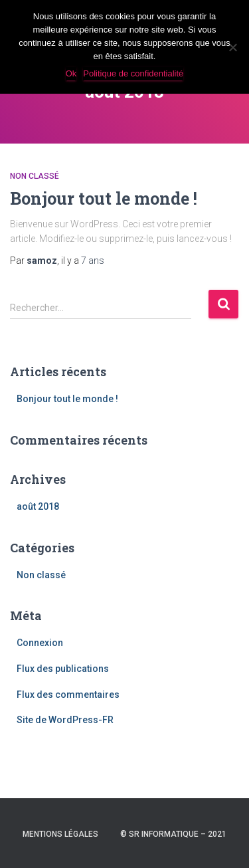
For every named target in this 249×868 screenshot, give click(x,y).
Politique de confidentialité (133, 73)
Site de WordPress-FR (65, 720)
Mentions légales (60, 834)
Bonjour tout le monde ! (104, 198)
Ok (71, 73)
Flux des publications (63, 669)
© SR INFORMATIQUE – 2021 (173, 834)
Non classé (35, 176)
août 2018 (38, 506)
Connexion (40, 643)
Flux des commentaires (68, 695)
